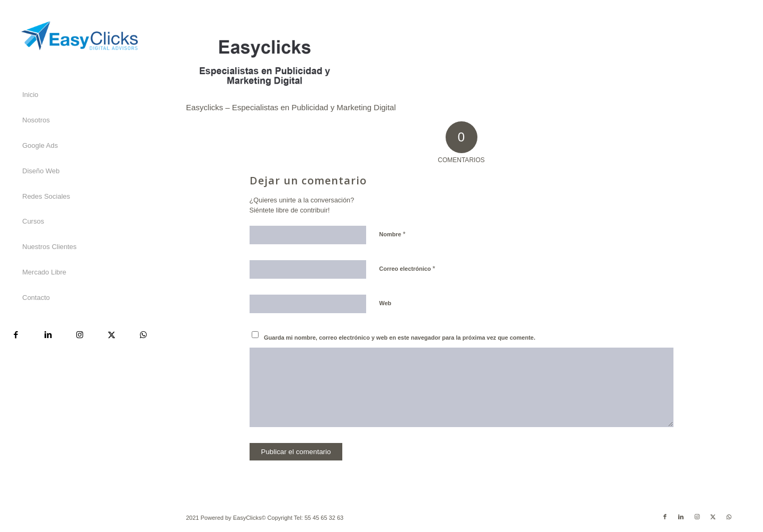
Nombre (393, 234)
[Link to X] (111, 335)
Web (385, 303)
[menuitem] (79, 95)
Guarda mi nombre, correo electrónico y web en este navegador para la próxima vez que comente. (400, 338)
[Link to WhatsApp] (143, 335)
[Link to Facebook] (16, 335)
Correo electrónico (407, 268)
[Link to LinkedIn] (48, 335)
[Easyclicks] (79, 36)
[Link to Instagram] (79, 335)
